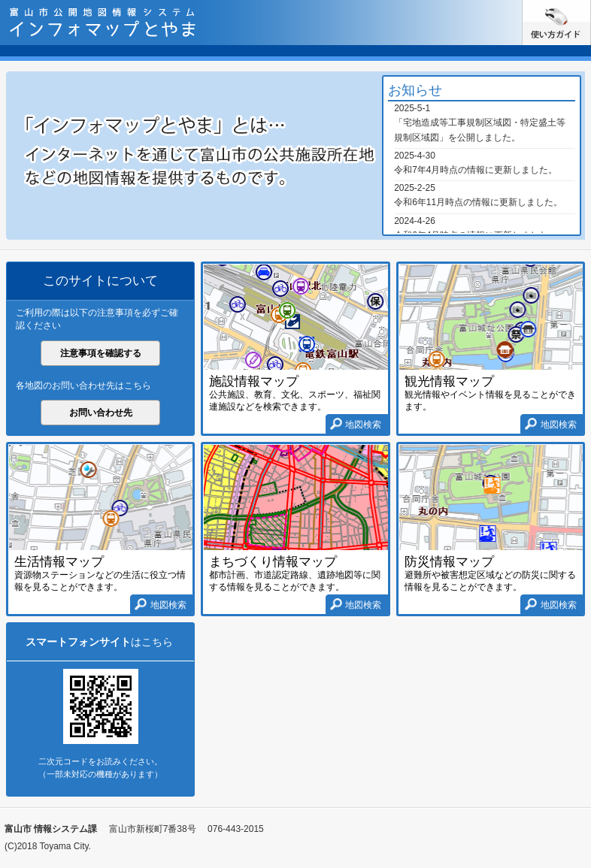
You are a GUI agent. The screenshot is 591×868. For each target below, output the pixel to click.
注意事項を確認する (101, 353)
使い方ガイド (591, 6)
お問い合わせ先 (101, 413)
